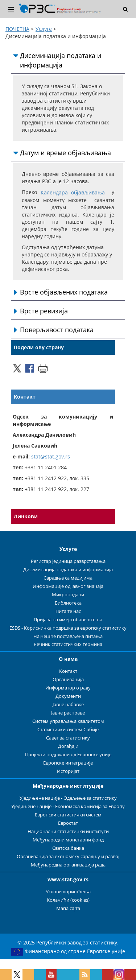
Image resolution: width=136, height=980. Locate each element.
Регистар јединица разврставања (68, 561)
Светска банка (68, 848)
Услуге (44, 29)
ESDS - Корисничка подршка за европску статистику (68, 628)
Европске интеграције (68, 763)
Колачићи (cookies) (68, 900)
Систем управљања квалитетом (68, 721)
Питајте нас (68, 611)
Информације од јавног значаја (68, 586)
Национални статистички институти (68, 831)
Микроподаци (68, 595)
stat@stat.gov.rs (51, 456)
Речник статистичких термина (68, 644)
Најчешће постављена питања (68, 636)
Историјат (68, 771)
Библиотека (68, 603)
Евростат (68, 823)
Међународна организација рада (68, 865)
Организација (68, 680)
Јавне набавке (68, 705)
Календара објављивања (73, 193)
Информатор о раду (68, 688)
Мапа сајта (68, 908)
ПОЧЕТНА (17, 29)
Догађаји (68, 746)
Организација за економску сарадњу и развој (68, 857)
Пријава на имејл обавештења (68, 620)
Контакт (68, 671)
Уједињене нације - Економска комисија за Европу (68, 806)
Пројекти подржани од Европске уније (68, 755)
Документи (68, 696)
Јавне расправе (68, 713)
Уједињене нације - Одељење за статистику (68, 798)
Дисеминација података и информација (68, 570)
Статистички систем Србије (68, 730)
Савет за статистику (68, 738)
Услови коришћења (68, 892)
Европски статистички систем (68, 815)
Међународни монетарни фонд (68, 840)
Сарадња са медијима (68, 578)
